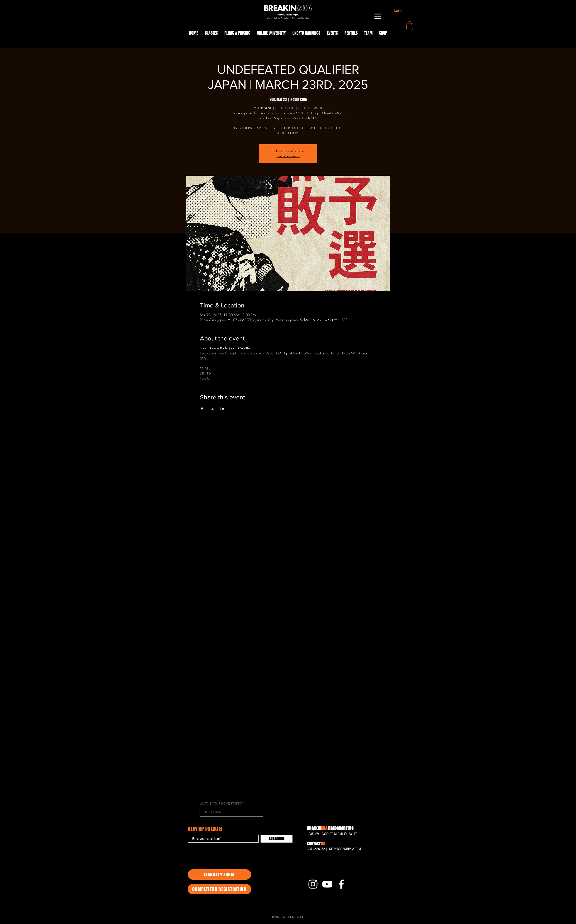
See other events (288, 156)
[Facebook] (341, 884)
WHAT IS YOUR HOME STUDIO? (221, 803)
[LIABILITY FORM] (219, 874)
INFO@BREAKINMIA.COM (345, 849)
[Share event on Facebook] (202, 409)
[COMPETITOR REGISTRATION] (219, 889)
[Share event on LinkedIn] (222, 409)
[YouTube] (327, 884)
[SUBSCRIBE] (277, 839)
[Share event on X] (212, 409)
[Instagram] (313, 884)
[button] (378, 16)
